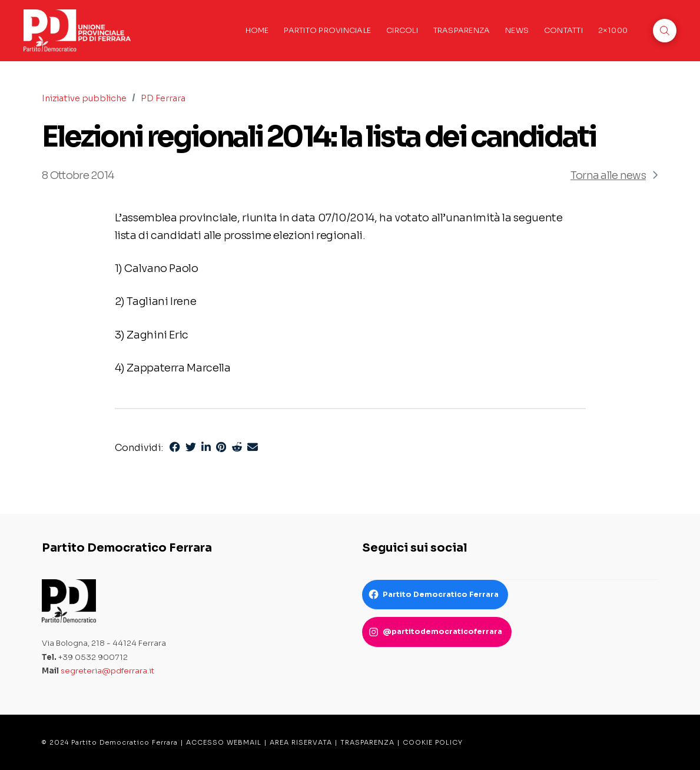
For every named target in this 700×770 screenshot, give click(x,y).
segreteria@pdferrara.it (107, 671)
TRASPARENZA (367, 742)
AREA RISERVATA (301, 742)
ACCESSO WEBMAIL (224, 742)
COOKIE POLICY (433, 742)
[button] (665, 31)
